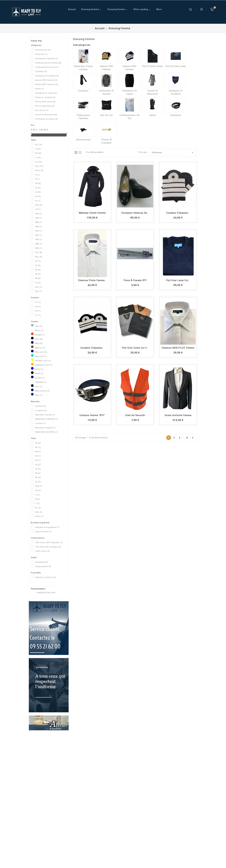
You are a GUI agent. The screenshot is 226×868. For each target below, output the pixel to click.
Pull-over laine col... (178, 280)
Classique (42, 562)
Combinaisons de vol (47, 67)
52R (39, 218)
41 (38, 315)
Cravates (41, 71)
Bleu (39, 343)
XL (39, 162)
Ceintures (41, 54)
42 (38, 188)
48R (39, 222)
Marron (40, 348)
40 (38, 183)
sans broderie (44, 532)
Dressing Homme (92, 10)
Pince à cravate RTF (135, 280)
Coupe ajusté (43, 566)
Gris (39, 326)
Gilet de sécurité (135, 415)
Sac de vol (42, 110)
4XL (39, 287)
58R (39, 244)
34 (38, 265)
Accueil (72, 9)
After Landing (142, 10)
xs (38, 201)
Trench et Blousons (46, 115)
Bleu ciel (41, 356)
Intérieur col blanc (46, 577)
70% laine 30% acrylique (48, 547)
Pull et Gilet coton (45, 102)
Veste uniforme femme (178, 415)
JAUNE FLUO (43, 361)
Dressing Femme (118, 10)
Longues (41, 410)
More (159, 9)
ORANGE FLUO (44, 365)
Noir (39, 339)
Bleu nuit (41, 352)
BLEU (39, 369)
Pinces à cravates (45, 97)
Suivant (193, 438)
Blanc (39, 330)
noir (39, 387)
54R (39, 214)
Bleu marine (42, 391)
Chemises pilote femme (48, 63)
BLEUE (40, 378)
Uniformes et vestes (47, 119)
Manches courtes (45, 415)
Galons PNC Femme (46, 80)
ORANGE (41, 382)
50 (38, 283)
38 (38, 274)
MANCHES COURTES (46, 432)
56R (39, 231)
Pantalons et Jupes (46, 93)
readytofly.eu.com (46, 592)
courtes (41, 423)
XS (39, 145)
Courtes (41, 406)
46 (38, 196)
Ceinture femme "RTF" (92, 415)
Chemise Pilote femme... (92, 280)
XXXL (39, 170)
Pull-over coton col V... (135, 348)
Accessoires (43, 50)
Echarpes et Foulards (47, 76)
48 (38, 278)
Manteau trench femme (92, 213)
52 (38, 261)
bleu (39, 395)
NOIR (39, 374)
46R (39, 235)
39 (38, 311)
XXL (39, 166)
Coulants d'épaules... (178, 213)
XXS (39, 205)
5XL (39, 291)
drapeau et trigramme (47, 527)
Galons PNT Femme (47, 84)
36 (38, 270)
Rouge (40, 335)
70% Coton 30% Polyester (49, 542)
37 (38, 302)
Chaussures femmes (47, 58)
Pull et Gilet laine (45, 106)
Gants (40, 89)
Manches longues (45, 428)
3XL (39, 257)
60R (39, 248)
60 (38, 460)
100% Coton (43, 551)
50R (39, 227)
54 (38, 209)
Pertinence (173, 153)
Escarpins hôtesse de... (135, 213)
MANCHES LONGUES (47, 419)
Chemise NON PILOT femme (178, 348)
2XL (39, 252)
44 (38, 192)
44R (39, 239)
